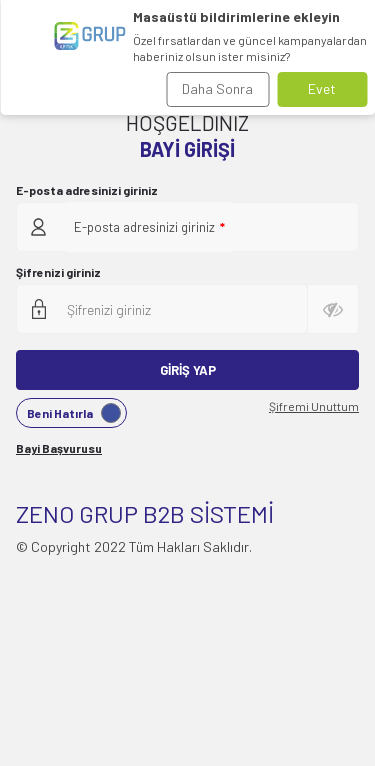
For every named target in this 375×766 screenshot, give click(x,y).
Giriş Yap (188, 370)
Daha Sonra (217, 88)
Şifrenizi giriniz (58, 272)
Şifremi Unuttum (314, 406)
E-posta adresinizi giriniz (87, 190)
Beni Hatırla (74, 413)
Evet (322, 88)
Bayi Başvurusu (59, 448)
